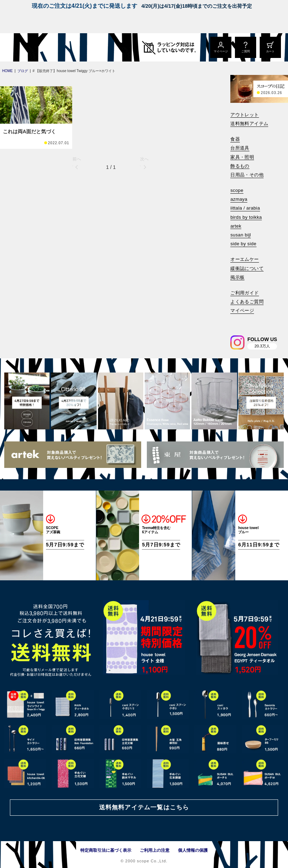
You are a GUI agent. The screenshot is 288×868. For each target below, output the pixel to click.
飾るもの (240, 166)
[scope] (59, 47)
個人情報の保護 (193, 850)
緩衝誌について (247, 268)
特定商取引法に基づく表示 (106, 850)
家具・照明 (242, 157)
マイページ (242, 310)
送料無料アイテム (249, 124)
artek (236, 226)
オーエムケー (244, 259)
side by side (243, 244)
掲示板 (237, 277)
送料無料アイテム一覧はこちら (144, 807)
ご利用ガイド (244, 293)
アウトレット (244, 115)
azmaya (239, 199)
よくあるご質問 (247, 302)
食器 (235, 139)
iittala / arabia (245, 208)
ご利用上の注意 (155, 850)
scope (237, 190)
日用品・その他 (247, 175)
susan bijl (241, 235)
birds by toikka (246, 217)
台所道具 (240, 148)
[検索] (235, 320)
